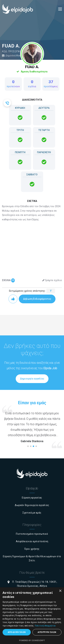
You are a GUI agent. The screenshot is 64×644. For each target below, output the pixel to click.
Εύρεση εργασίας (32, 498)
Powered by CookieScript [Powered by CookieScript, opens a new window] (32, 640)
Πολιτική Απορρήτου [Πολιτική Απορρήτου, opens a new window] (45, 626)
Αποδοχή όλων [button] (17, 632)
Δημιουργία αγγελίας (32, 379)
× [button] (60, 591)
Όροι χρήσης (32, 549)
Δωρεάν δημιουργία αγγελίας (32, 505)
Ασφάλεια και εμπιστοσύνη (32, 541)
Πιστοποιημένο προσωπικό (32, 534)
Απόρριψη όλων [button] (47, 632)
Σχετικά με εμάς (32, 513)
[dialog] (32, 616)
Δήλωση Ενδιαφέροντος (37, 299)
